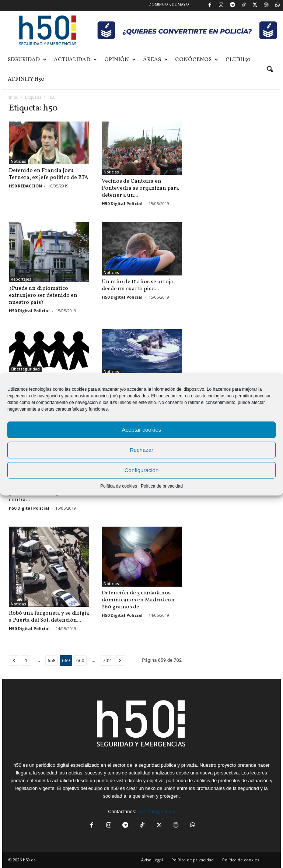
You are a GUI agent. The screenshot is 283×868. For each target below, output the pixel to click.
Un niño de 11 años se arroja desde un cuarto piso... (137, 285)
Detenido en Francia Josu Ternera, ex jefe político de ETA (49, 174)
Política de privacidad (162, 486)
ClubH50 (238, 60)
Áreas (155, 60)
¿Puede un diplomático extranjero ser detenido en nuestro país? (43, 296)
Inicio (13, 97)
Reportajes (21, 279)
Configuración (142, 470)
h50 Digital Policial (29, 508)
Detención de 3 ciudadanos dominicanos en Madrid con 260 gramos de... (138, 600)
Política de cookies (119, 486)
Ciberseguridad (25, 369)
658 (52, 660)
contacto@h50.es (156, 811)
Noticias (18, 161)
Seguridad (27, 60)
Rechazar (141, 450)
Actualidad (75, 60)
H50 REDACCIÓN (25, 186)
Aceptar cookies (142, 430)
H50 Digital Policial (122, 203)
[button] (270, 70)
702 (107, 660)
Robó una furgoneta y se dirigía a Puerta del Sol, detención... (49, 617)
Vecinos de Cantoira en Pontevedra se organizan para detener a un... (140, 188)
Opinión (120, 60)
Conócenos (197, 60)
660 (80, 660)
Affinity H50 (26, 79)
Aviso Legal (152, 860)
